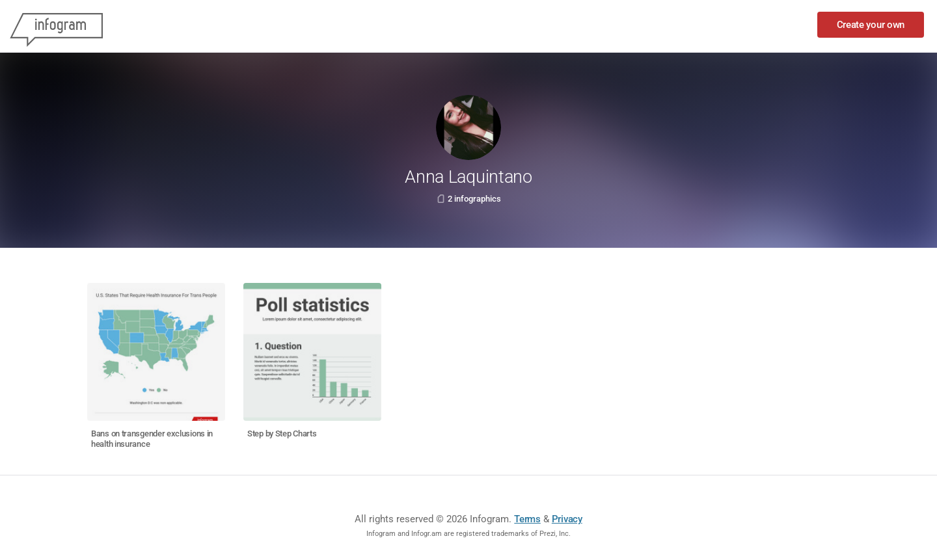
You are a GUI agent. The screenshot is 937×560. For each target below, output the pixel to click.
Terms (527, 519)
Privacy (567, 519)
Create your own (871, 25)
